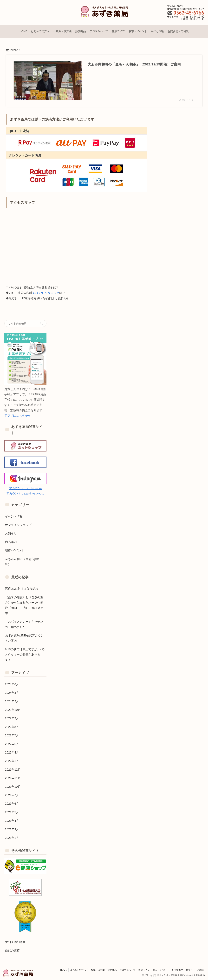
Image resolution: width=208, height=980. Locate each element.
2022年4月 (12, 753)
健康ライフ (142, 970)
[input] (26, 323)
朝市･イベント (15, 550)
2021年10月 (13, 787)
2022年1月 (12, 761)
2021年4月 (12, 821)
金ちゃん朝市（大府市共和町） (23, 562)
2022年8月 (12, 727)
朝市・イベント (159, 970)
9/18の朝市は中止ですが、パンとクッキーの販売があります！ (25, 654)
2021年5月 (12, 812)
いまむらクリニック (46, 293)
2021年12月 (13, 769)
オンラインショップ (18, 525)
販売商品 (109, 970)
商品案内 (11, 542)
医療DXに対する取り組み (22, 589)
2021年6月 (12, 804)
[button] (41, 323)
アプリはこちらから (18, 416)
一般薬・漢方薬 (93, 970)
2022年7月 (12, 735)
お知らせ (11, 533)
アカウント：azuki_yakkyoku (25, 494)
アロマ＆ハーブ (125, 970)
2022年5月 (12, 744)
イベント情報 (14, 516)
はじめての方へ (74, 970)
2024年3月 (12, 693)
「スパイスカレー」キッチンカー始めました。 (24, 624)
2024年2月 (12, 701)
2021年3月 (12, 829)
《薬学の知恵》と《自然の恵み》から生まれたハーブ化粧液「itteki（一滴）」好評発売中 (24, 605)
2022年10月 (13, 710)
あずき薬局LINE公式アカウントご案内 (24, 638)
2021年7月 (12, 795)
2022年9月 (12, 718)
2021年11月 (13, 778)
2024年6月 (12, 684)
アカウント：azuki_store (25, 488)
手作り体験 (176, 970)
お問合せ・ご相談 (195, 970)
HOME (59, 970)
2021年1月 (12, 838)
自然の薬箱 (12, 951)
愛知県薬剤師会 (15, 942)
